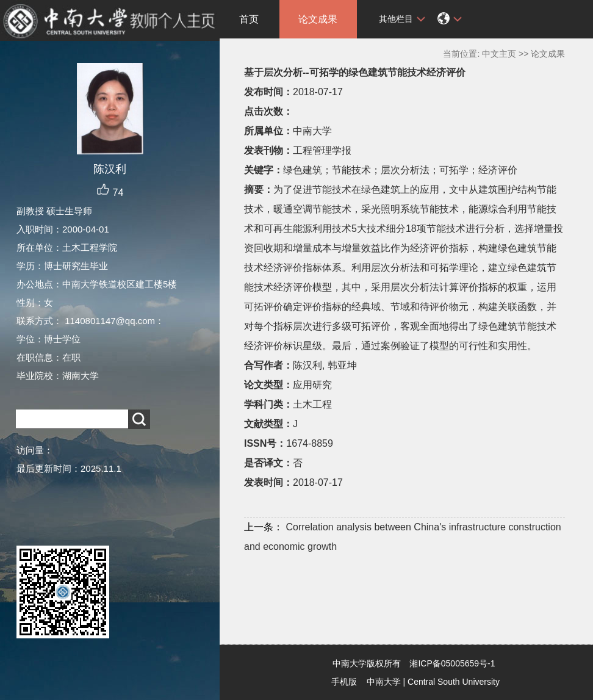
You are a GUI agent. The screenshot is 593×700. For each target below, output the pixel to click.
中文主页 (499, 54)
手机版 (344, 682)
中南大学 (384, 682)
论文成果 (318, 19)
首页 (249, 19)
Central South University (454, 682)
